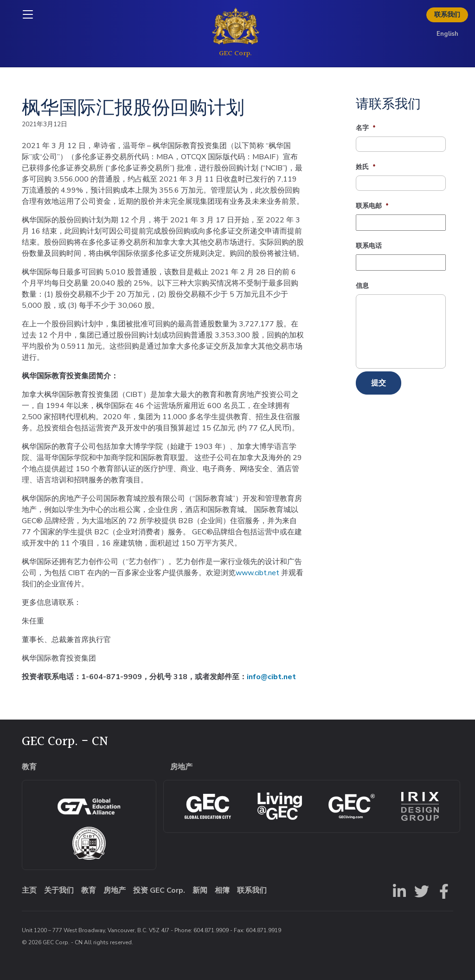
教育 (89, 890)
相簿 (222, 890)
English (447, 34)
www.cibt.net (257, 573)
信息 (362, 286)
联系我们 (447, 15)
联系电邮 (372, 206)
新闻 (200, 890)
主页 (29, 890)
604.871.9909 (211, 930)
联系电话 (369, 246)
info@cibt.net (271, 677)
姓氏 (366, 167)
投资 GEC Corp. (159, 890)
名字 (366, 128)
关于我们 (59, 890)
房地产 (115, 890)
